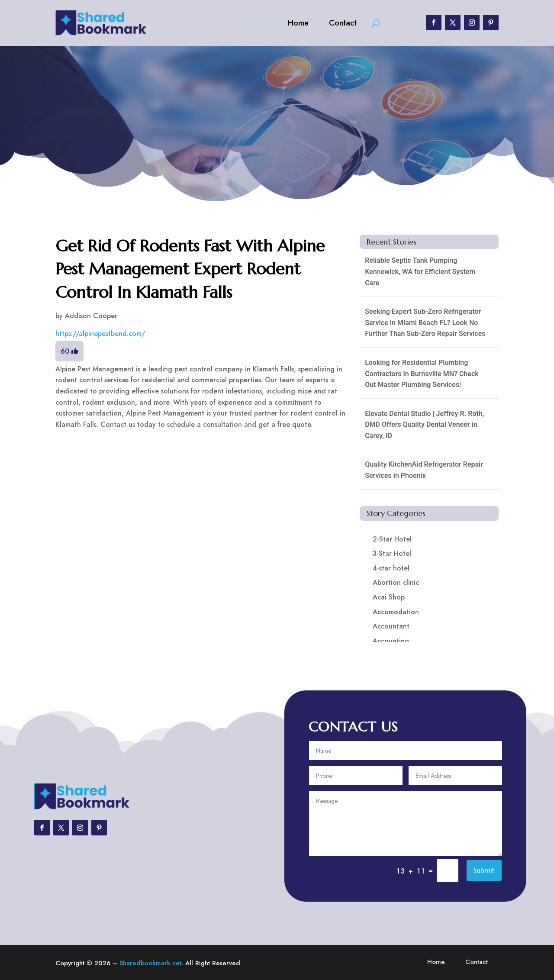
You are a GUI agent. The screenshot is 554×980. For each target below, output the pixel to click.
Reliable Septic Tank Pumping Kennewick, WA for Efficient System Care (420, 271)
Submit (484, 870)
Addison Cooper (91, 316)
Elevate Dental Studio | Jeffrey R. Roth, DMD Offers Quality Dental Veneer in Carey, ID (424, 425)
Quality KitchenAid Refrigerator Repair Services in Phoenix (424, 470)
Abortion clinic (396, 582)
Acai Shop (389, 597)
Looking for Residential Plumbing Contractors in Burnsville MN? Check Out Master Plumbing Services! (422, 374)
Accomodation (396, 612)
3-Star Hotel (392, 553)
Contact (343, 23)
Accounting (391, 641)
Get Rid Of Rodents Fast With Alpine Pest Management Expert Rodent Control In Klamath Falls (190, 269)
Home (298, 23)
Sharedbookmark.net (150, 963)
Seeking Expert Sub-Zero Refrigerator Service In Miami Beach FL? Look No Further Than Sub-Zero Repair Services (425, 322)
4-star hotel (391, 568)
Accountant (391, 626)
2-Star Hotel (392, 539)
